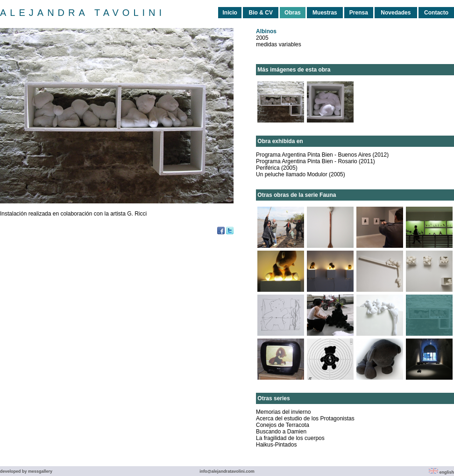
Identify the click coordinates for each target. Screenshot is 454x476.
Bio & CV (261, 13)
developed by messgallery (26, 471)
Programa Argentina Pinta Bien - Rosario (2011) (316, 161)
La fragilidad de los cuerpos (290, 438)
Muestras (325, 13)
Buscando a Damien (281, 432)
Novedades (396, 13)
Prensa (359, 13)
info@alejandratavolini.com (227, 471)
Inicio (230, 13)
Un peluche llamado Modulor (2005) (301, 174)
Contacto (436, 13)
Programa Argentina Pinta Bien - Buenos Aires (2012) (322, 155)
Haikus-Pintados (276, 445)
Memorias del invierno (283, 412)
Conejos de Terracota (283, 425)
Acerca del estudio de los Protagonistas (305, 418)
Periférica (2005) (277, 168)
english (441, 472)
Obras (293, 13)
